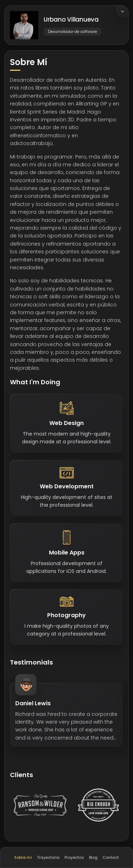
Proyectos (74, 857)
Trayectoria (48, 857)
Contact (111, 857)
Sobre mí (23, 857)
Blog (93, 857)
